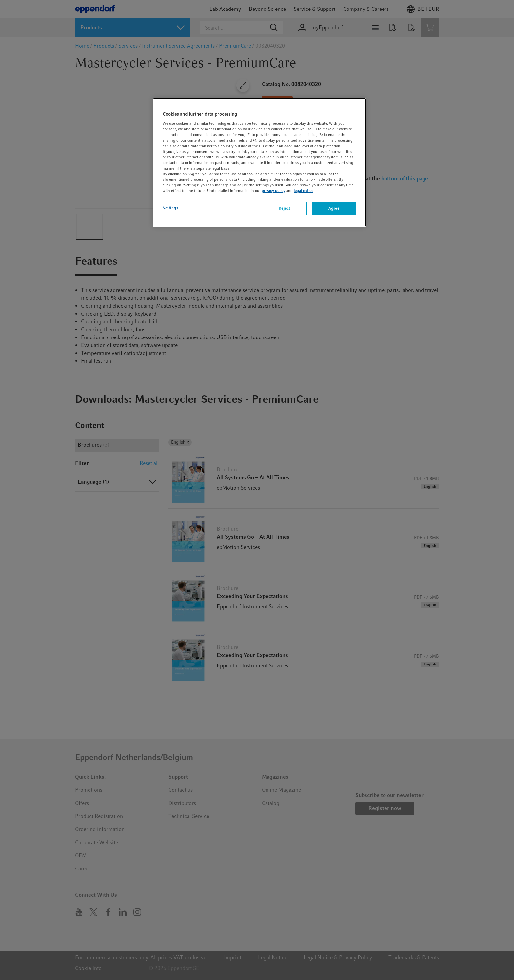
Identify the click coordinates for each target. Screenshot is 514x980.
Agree (334, 208)
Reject (284, 208)
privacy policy (273, 191)
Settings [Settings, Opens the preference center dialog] (170, 208)
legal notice (304, 191)
